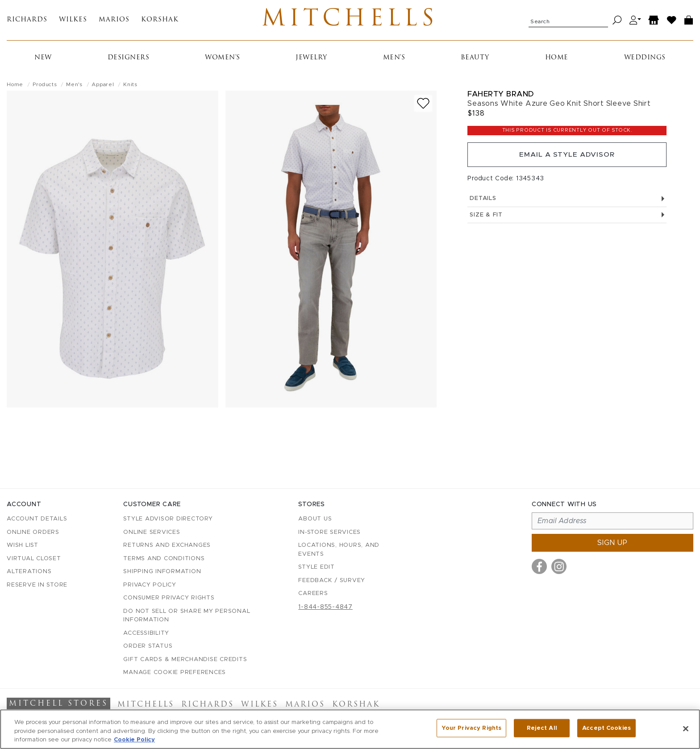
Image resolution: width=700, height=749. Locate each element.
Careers (313, 593)
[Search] (617, 21)
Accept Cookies (606, 728)
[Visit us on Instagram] (559, 566)
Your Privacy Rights (471, 728)
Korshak (160, 21)
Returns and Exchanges (167, 545)
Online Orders (33, 532)
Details (567, 202)
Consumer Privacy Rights (169, 598)
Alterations (29, 572)
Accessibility (146, 633)
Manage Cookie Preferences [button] (175, 672)
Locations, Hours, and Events (339, 550)
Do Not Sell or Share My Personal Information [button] (187, 616)
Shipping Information (162, 572)
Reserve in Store (37, 585)
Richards (27, 21)
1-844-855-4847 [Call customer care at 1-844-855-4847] (325, 607)
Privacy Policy (150, 585)
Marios (114, 21)
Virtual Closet (34, 559)
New (43, 60)
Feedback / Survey (332, 580)
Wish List (23, 545)
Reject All (542, 728)
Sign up (612, 543)
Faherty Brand (501, 96)
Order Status (148, 646)
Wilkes (73, 21)
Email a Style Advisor (567, 157)
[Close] (686, 728)
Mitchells (350, 21)
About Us (315, 519)
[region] (350, 729)
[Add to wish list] (423, 105)
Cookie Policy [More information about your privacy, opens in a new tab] (134, 740)
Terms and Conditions (164, 559)
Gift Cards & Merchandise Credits (185, 660)
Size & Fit (567, 218)
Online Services (152, 532)
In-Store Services (329, 532)
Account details (37, 519)
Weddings (645, 60)
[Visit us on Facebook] (539, 566)
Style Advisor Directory (168, 519)
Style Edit (317, 567)
